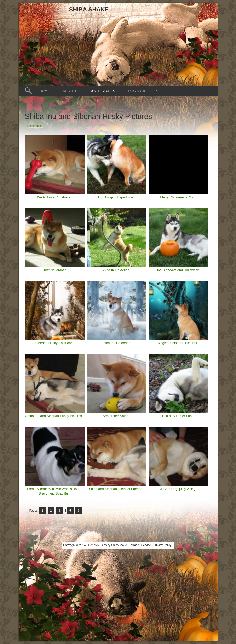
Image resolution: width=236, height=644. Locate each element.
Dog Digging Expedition (116, 197)
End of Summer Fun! (177, 416)
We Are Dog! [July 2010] (177, 489)
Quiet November (54, 270)
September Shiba (116, 416)
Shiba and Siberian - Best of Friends (116, 489)
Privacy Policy (162, 545)
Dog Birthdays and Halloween (177, 270)
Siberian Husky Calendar (54, 343)
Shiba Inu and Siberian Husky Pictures (54, 416)
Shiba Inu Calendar (116, 343)
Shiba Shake (89, 9)
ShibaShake (119, 545)
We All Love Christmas (54, 197)
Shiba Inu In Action (116, 270)
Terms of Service (140, 545)
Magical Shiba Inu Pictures (177, 343)
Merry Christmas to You (177, 197)
